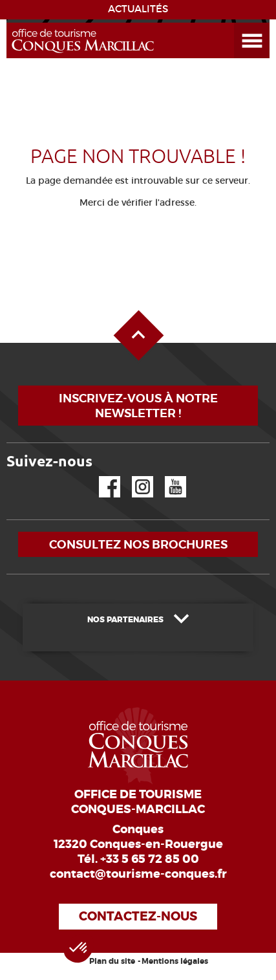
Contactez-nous (138, 916)
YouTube (167, 476)
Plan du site (112, 961)
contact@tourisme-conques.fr (138, 874)
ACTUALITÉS (138, 9)
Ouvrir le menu (237, 23)
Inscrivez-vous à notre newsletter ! (138, 406)
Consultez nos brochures (138, 544)
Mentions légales (175, 961)
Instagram (133, 476)
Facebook (101, 476)
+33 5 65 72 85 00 (150, 859)
